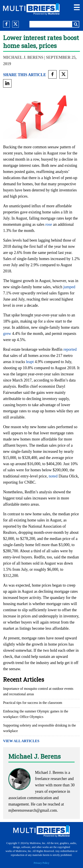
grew (7, 334)
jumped (69, 287)
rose (49, 224)
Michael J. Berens (23, 57)
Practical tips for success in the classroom (33, 703)
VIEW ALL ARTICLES (21, 741)
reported (70, 349)
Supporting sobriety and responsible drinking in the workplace (40, 728)
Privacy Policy (41, 863)
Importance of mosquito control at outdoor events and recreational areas (38, 691)
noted (53, 476)
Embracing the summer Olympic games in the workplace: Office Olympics (36, 714)
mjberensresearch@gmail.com (33, 810)
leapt (30, 362)
